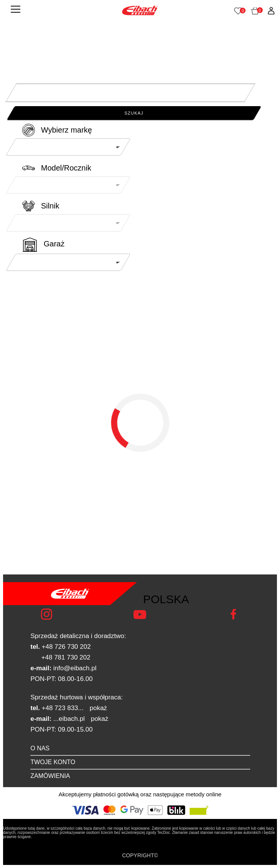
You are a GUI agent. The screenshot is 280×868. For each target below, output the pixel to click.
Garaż (54, 244)
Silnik (50, 206)
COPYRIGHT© (140, 855)
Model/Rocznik (66, 168)
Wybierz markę (66, 130)
